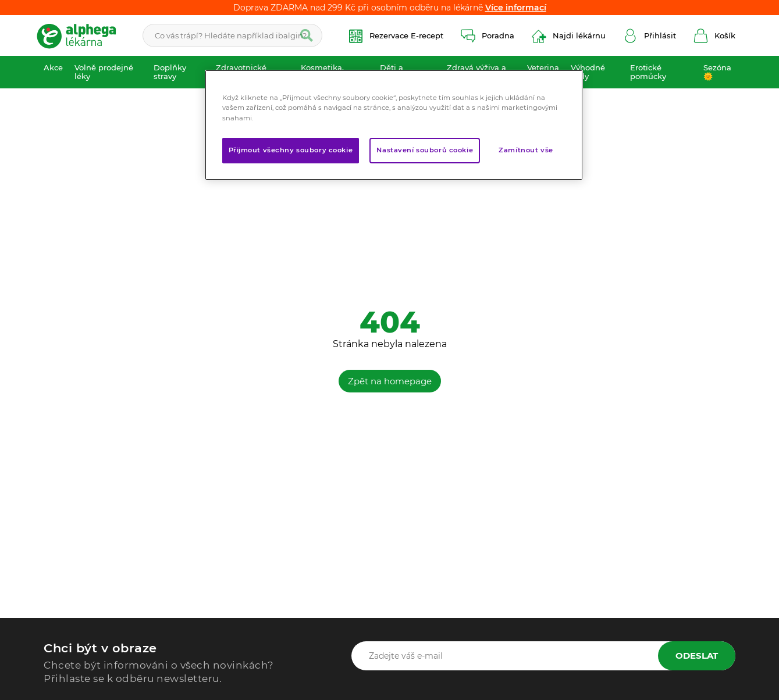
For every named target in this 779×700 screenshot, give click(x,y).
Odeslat (697, 656)
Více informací (516, 8)
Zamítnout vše (526, 150)
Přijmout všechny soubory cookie (291, 150)
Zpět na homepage (390, 381)
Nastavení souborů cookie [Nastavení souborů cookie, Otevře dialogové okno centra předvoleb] (425, 150)
